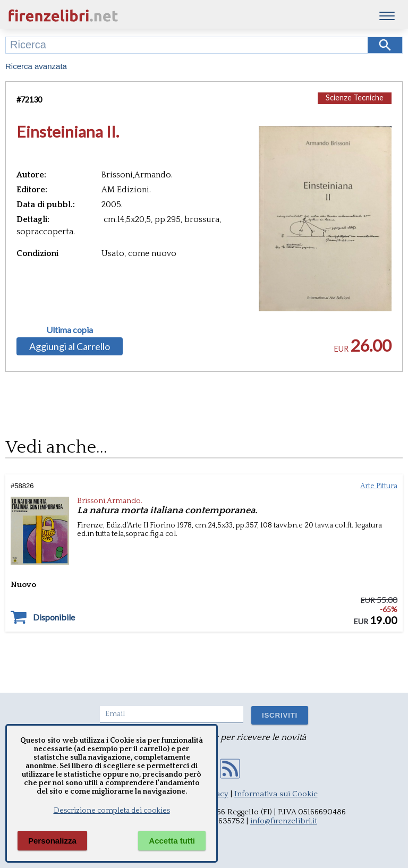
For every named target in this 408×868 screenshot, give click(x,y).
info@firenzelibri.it (284, 821)
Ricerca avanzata (36, 66)
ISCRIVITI (280, 715)
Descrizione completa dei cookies (112, 811)
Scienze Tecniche (355, 97)
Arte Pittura (379, 486)
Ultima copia (70, 330)
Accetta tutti (172, 841)
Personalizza (52, 841)
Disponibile (54, 617)
